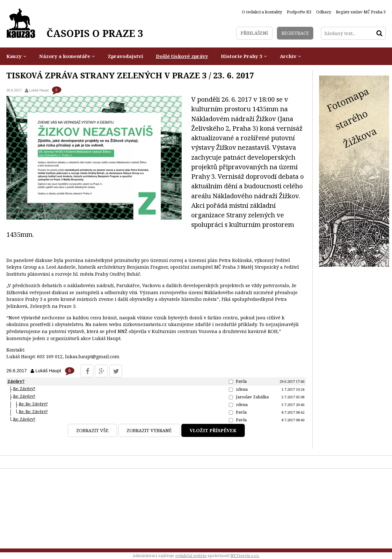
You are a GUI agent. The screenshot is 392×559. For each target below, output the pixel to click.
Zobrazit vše (92, 430)
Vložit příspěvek (213, 430)
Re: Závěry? (24, 388)
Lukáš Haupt (39, 90)
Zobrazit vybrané (149, 430)
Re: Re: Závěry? (33, 404)
